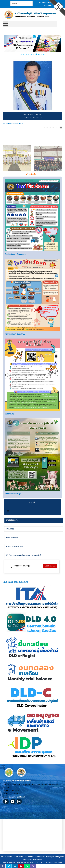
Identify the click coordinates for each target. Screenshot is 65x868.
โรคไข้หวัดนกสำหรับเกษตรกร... (16, 262)
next (60, 128)
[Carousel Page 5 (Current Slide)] (51, 128)
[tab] (34, 528)
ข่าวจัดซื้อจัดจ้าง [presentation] (12, 527)
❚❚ (61, 128)
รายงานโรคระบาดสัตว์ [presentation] (14, 554)
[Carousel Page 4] (49, 128)
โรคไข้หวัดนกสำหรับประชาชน (15, 341)
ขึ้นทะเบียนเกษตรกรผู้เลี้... (14, 501)
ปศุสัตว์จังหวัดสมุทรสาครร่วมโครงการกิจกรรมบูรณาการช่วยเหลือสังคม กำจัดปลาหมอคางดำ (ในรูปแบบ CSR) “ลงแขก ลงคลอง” (47, 166)
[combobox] (21, 3)
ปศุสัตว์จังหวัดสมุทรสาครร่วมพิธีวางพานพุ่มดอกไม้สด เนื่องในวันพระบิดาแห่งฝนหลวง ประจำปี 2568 (16, 165)
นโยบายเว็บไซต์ (7, 864)
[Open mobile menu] (6, 24)
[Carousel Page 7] (54, 128)
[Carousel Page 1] (45, 128)
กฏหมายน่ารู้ (9, 421)
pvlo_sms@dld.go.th (17, 804)
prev (58, 128)
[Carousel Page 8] (55, 128)
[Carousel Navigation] (58, 128)
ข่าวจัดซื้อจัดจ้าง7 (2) (22, 573)
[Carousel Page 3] (48, 128)
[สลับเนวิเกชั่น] (8, 518)
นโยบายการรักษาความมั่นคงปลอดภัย (27, 864)
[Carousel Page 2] (46, 128)
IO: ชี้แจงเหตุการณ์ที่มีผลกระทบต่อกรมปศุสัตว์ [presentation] (24, 563)
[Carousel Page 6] (52, 128)
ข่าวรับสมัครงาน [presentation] (12, 545)
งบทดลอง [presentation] (10, 536)
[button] (21, 54)
